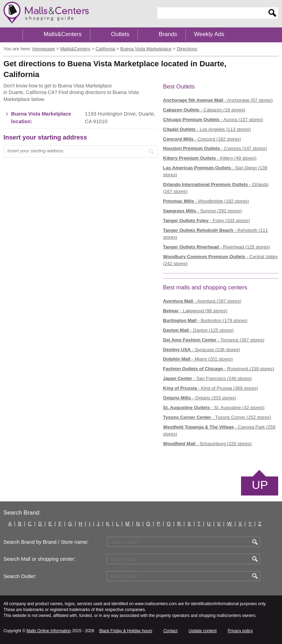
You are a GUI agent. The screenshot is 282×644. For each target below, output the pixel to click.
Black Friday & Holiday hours (126, 631)
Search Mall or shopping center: (39, 559)
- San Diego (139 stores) (215, 171)
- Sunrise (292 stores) (202, 211)
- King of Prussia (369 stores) (210, 388)
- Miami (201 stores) (198, 359)
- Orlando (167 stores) (216, 188)
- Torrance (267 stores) (214, 340)
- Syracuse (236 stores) (201, 350)
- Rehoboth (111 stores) (215, 234)
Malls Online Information (49, 631)
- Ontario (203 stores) (200, 398)
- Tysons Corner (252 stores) (217, 417)
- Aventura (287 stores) (202, 301)
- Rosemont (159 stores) (218, 369)
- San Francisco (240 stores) (207, 378)
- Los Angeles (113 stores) (207, 129)
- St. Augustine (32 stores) (214, 408)
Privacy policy (240, 631)
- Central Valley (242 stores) (220, 260)
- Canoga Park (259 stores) (219, 430)
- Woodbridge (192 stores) (206, 201)
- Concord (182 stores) (202, 139)
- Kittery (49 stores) (210, 158)
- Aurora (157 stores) (213, 120)
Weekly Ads (209, 34)
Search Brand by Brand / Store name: (46, 542)
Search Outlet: (20, 576)
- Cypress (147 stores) (215, 148)
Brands (168, 34)
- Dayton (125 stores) (198, 330)
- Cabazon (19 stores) (204, 110)
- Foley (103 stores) (206, 221)
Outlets (120, 34)
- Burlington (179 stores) (205, 320)
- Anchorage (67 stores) (218, 100)
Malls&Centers (63, 34)
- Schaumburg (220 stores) (207, 444)
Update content (203, 631)
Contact (170, 631)
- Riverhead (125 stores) (216, 247)
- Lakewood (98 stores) (195, 311)
